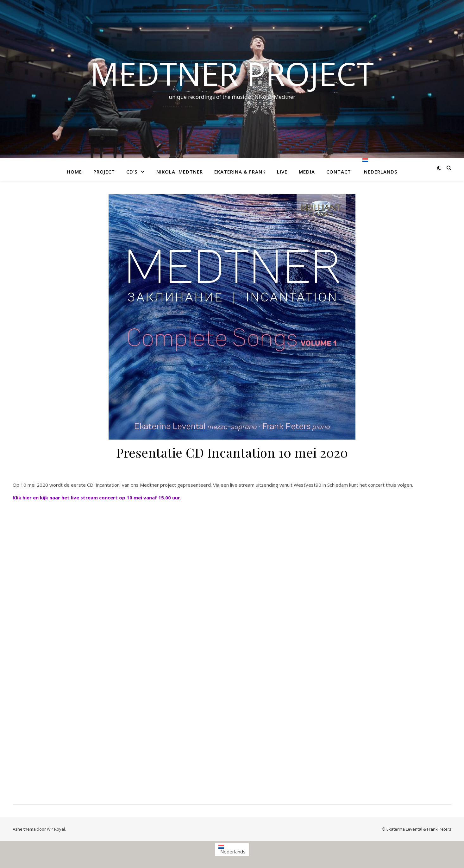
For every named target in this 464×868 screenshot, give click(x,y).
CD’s (132, 172)
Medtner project (232, 73)
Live (282, 172)
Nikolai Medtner (180, 172)
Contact (339, 172)
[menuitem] (377, 170)
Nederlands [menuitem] (233, 852)
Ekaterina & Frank (240, 172)
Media (307, 172)
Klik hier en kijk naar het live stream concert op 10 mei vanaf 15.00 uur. (97, 497)
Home (74, 172)
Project (104, 172)
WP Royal (56, 829)
